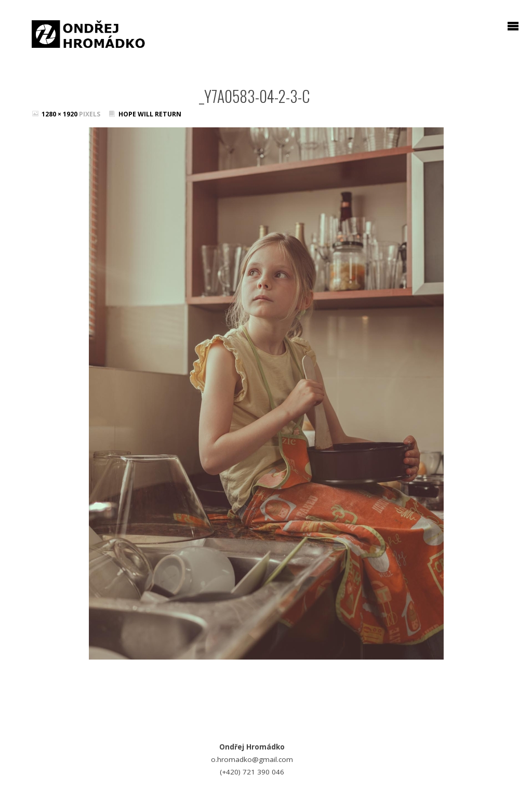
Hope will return (150, 114)
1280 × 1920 (60, 114)
